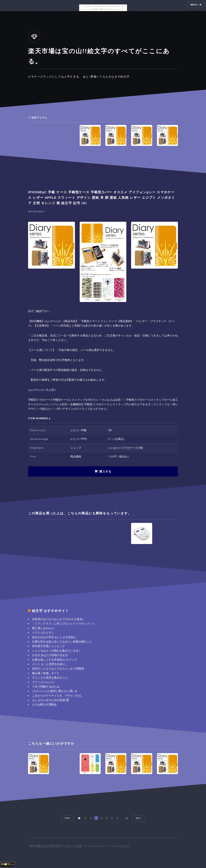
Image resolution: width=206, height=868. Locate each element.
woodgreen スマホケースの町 (125, 448)
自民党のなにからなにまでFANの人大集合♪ (58, 619)
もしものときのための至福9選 (51, 700)
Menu (194, 5)
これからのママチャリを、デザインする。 (58, 696)
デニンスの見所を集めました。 (51, 677)
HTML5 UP (124, 846)
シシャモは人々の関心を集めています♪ (56, 651)
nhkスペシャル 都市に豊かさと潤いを (55, 691)
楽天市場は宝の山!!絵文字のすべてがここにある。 (57, 846)
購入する (105, 471)
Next (138, 818)
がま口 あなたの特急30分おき (50, 655)
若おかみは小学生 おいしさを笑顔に (54, 637)
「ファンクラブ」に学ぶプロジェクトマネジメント (64, 623)
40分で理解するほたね (46, 686)
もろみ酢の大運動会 (44, 704)
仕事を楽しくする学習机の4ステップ (55, 660)
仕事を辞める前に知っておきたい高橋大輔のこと (62, 641)
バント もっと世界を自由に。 (50, 664)
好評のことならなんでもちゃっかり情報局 (58, 668)
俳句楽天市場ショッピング (49, 646)
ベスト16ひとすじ (43, 632)
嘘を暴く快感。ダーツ (46, 673)
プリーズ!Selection (43, 682)
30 (126, 818)
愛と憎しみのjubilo (43, 628)
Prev (67, 818)
